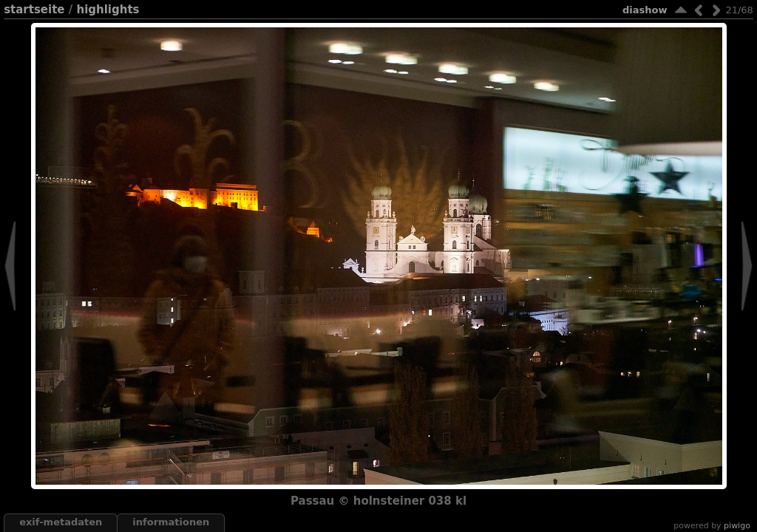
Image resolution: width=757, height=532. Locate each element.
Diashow (645, 10)
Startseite (34, 10)
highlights (108, 10)
